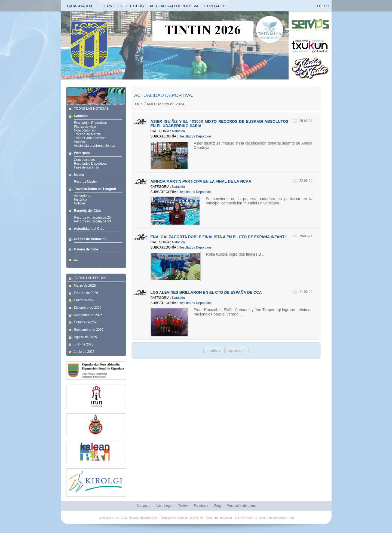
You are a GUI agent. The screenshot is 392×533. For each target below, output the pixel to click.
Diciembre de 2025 (88, 308)
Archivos (80, 142)
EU (327, 6)
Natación (178, 131)
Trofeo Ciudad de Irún (90, 138)
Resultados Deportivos (91, 123)
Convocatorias (85, 130)
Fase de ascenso (86, 167)
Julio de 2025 (84, 344)
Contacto (143, 506)
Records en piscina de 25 (92, 218)
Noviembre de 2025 (88, 315)
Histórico (80, 200)
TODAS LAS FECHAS (90, 278)
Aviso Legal (164, 506)
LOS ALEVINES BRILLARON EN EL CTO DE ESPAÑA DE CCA (206, 292)
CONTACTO (215, 6)
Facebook (201, 506)
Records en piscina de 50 (92, 221)
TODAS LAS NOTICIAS (91, 109)
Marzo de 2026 (85, 286)
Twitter (183, 506)
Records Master (86, 182)
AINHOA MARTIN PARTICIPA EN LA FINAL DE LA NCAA (201, 181)
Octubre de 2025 (86, 322)
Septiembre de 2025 (89, 330)
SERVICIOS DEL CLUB (123, 6)
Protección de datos (241, 506)
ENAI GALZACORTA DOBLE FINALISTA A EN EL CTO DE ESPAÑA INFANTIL (219, 237)
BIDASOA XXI (79, 6)
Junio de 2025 (84, 352)
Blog (218, 506)
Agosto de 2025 (85, 337)
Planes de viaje (85, 127)
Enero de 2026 (85, 300)
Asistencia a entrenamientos (95, 146)
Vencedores (83, 196)
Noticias (80, 203)
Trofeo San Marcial (88, 134)
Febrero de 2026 (86, 293)
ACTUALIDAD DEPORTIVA (174, 6)
